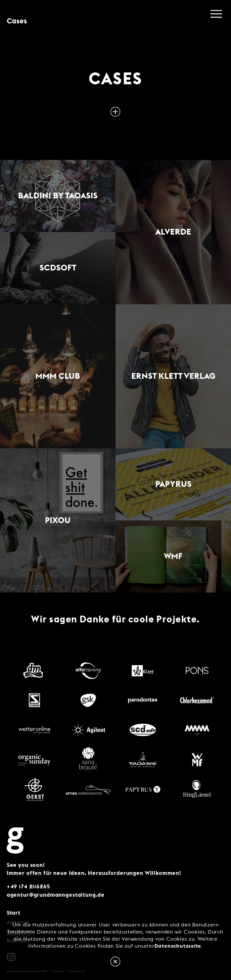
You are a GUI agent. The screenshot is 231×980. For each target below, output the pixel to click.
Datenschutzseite (178, 946)
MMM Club (58, 376)
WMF (173, 556)
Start (14, 913)
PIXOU (58, 520)
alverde (173, 232)
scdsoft (58, 268)
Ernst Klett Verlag (173, 376)
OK (115, 962)
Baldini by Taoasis (58, 196)
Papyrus (173, 484)
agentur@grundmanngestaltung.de (56, 895)
